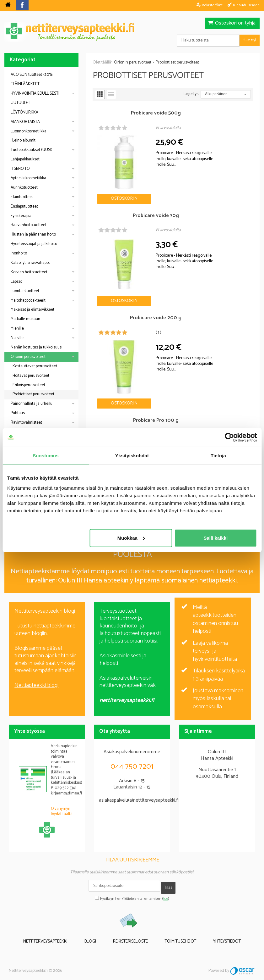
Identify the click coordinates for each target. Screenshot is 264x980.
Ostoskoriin (113, 175)
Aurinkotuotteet (24, 188)
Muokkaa (131, 538)
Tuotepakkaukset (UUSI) (32, 150)
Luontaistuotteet (25, 291)
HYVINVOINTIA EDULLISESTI (35, 94)
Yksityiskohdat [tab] (132, 456)
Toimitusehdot (172, 932)
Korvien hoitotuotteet (29, 272)
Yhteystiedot (211, 932)
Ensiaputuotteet (24, 206)
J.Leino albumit (23, 140)
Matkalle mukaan (25, 319)
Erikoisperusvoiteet (29, 385)
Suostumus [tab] (46, 456)
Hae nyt (250, 40)
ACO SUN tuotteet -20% (32, 75)
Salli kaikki (216, 538)
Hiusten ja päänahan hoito (33, 234)
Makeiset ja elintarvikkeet (32, 310)
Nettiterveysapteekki (62, 932)
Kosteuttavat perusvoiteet (35, 366)
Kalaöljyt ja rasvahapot (30, 263)
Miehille (17, 329)
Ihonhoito (19, 253)
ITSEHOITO (20, 169)
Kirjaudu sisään (246, 5)
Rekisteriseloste (130, 932)
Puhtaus (18, 413)
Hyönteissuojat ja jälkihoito (34, 244)
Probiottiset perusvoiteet (33, 394)
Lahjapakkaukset (25, 159)
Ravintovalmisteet (26, 423)
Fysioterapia (21, 216)
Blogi (98, 932)
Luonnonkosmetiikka (29, 131)
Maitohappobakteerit (28, 301)
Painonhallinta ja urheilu (32, 404)
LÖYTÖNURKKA (24, 112)
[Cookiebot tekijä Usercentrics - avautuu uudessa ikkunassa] (229, 437)
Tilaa (168, 881)
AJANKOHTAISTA (25, 122)
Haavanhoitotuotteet (29, 225)
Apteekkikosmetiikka (28, 178)
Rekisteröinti (213, 5)
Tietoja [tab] (218, 456)
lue (166, 890)
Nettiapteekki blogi (36, 681)
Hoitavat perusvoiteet (31, 376)
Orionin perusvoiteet (28, 357)
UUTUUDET (21, 103)
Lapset (16, 282)
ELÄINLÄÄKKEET (25, 84)
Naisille (17, 338)
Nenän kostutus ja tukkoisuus (36, 347)
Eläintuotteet (22, 197)
